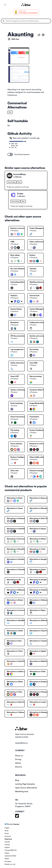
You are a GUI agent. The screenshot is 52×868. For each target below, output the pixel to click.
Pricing (18, 759)
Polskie (7, 859)
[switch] (10, 154)
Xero (10, 112)
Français (7, 845)
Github (18, 763)
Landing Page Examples (25, 784)
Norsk (7, 831)
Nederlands (8, 839)
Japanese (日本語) (10, 856)
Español (7, 847)
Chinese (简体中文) (11, 850)
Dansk (7, 834)
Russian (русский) (10, 864)
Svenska (7, 842)
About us (19, 756)
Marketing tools (22, 791)
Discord (18, 767)
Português (8, 861)
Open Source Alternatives (26, 788)
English (7, 828)
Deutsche (8, 836)
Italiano (7, 853)
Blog (17, 780)
